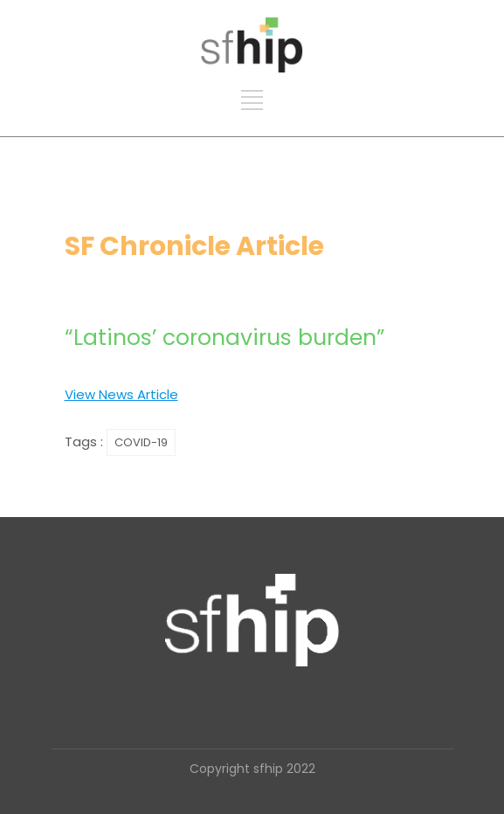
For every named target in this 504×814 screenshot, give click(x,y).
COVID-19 (141, 442)
